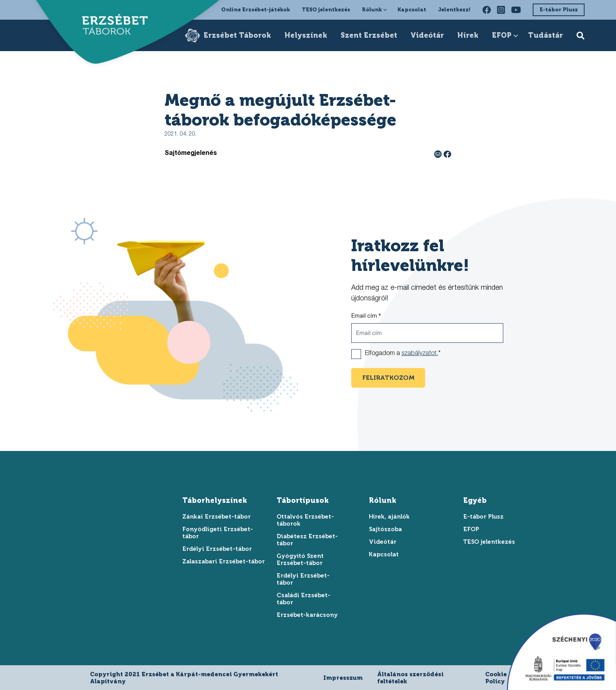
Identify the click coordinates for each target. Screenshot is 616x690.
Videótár (427, 35)
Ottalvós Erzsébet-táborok (305, 520)
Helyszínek (306, 35)
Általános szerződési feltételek (410, 678)
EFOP (502, 35)
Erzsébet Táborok (237, 35)
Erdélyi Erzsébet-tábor (217, 549)
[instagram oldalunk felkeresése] (501, 10)
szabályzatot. (420, 354)
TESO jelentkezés (326, 10)
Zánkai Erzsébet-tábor (216, 517)
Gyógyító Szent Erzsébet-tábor (300, 559)
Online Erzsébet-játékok (256, 10)
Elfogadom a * (403, 354)
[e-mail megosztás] (439, 154)
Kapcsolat (412, 10)
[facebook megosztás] (447, 154)
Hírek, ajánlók (389, 517)
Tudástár (545, 35)
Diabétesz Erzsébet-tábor (307, 540)
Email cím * (366, 316)
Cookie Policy (496, 678)
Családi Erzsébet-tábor (303, 599)
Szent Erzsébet (369, 35)
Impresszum (343, 678)
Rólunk (372, 10)
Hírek (468, 35)
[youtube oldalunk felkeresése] (516, 10)
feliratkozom (388, 378)
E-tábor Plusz (559, 10)
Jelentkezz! (454, 10)
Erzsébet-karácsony (307, 615)
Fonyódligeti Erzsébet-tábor (218, 533)
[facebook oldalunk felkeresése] (487, 10)
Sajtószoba (385, 529)
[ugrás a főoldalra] (111, 26)
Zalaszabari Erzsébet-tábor (224, 561)
